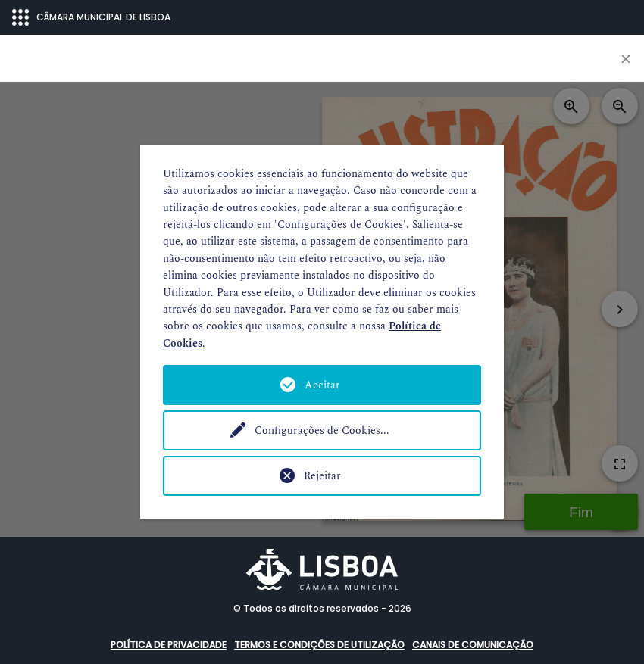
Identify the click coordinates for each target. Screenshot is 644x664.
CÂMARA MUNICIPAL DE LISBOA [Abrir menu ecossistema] (91, 17)
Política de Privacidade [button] (169, 645)
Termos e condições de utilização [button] (319, 645)
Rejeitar (322, 476)
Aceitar (322, 385)
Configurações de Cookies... (322, 430)
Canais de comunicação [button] (473, 645)
